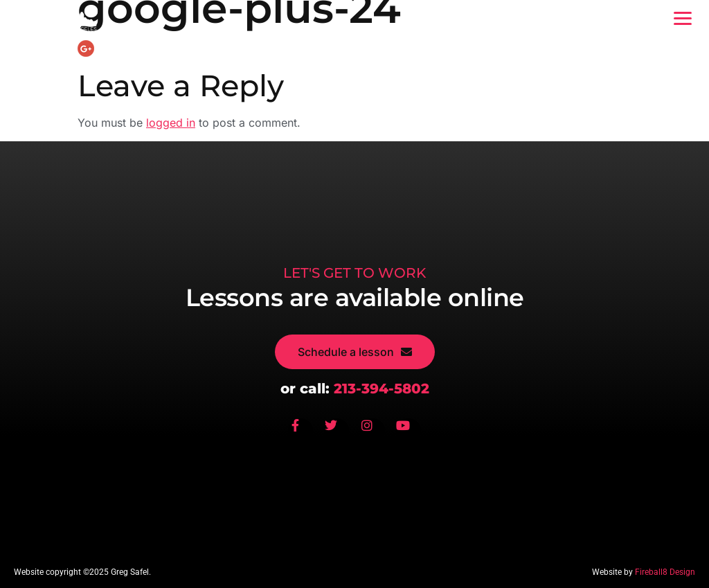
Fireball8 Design (665, 572)
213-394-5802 (382, 389)
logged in (171, 123)
